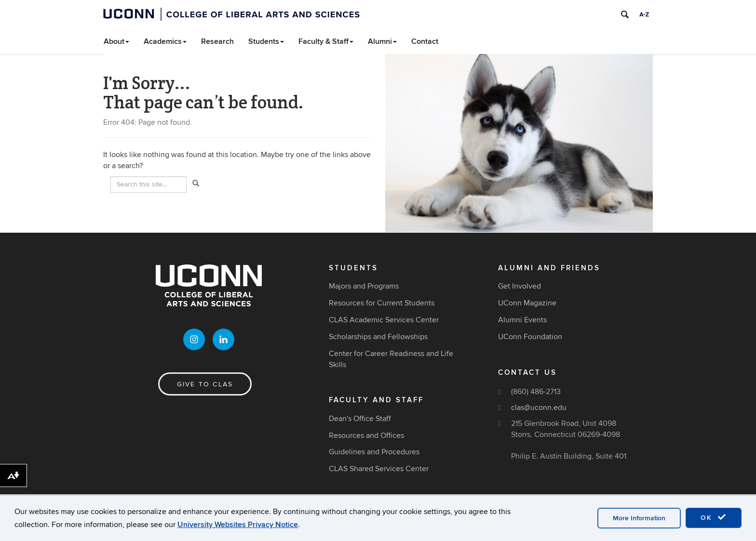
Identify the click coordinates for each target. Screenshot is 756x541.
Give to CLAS (205, 384)
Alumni (382, 41)
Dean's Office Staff (360, 419)
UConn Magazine (527, 303)
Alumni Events (522, 320)
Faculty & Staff (326, 41)
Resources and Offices (366, 435)
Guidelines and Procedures (374, 452)
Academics (165, 41)
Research (217, 41)
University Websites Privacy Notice (238, 525)
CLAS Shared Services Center (379, 469)
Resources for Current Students (382, 303)
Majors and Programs (364, 286)
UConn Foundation (530, 337)
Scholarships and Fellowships (378, 337)
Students (266, 41)
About (116, 41)
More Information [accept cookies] (639, 518)
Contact (425, 41)
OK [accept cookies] (714, 517)
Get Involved (520, 286)
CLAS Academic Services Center (384, 320)
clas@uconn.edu (539, 408)
